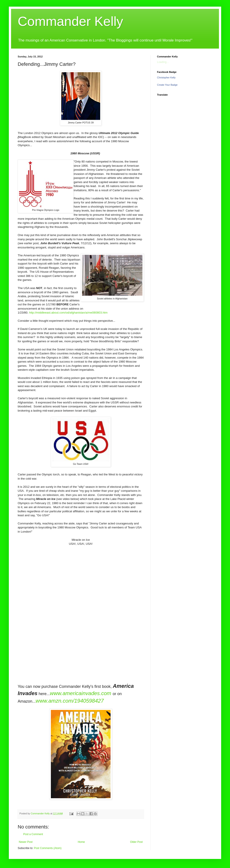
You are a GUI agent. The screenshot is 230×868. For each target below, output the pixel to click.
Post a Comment (33, 834)
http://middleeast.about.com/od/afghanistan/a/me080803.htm (68, 313)
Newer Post (26, 842)
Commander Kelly (70, 21)
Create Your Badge (167, 85)
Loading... (163, 62)
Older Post (136, 842)
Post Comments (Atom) (48, 848)
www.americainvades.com (80, 693)
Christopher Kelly (166, 78)
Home (81, 842)
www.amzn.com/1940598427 (70, 701)
